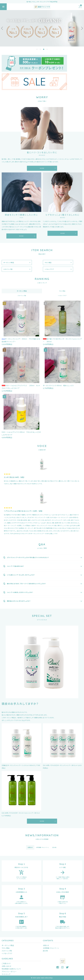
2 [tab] (40, 49)
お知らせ (46, 945)
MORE (42, 168)
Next (81, 28)
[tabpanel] (42, 28)
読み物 (45, 951)
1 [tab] (37, 49)
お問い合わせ (6, 966)
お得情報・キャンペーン (51, 948)
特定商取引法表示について (11, 969)
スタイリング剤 (8, 269)
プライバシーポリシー (9, 972)
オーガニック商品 (9, 262)
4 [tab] (47, 49)
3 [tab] (44, 49)
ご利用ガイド (6, 963)
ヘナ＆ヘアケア (49, 269)
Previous (3, 28)
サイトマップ (6, 974)
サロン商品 (48, 262)
